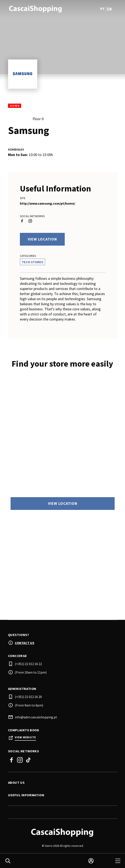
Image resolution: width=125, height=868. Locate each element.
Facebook (11, 761)
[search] (8, 861)
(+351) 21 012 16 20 (28, 698)
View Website (25, 738)
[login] (91, 861)
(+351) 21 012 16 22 (28, 665)
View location (42, 239)
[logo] (36, 9)
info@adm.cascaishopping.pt (36, 718)
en (110, 9)
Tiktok (28, 761)
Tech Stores (32, 262)
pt (103, 9)
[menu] (118, 861)
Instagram (20, 761)
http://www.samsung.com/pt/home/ (47, 203)
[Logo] (63, 833)
